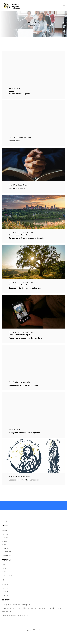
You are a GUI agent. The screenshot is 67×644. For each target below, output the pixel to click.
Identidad (5, 544)
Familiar (5, 574)
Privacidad (6, 601)
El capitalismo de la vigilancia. (26, 242)
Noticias (5, 598)
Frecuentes (6, 605)
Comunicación (7, 585)
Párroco (5, 547)
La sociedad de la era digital (26, 344)
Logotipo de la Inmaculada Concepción (24, 490)
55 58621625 (7, 621)
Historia (5, 540)
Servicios (5, 594)
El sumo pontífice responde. (20, 94)
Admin (4, 554)
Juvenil (4, 578)
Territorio (5, 551)
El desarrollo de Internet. (25, 293)
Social (4, 581)
